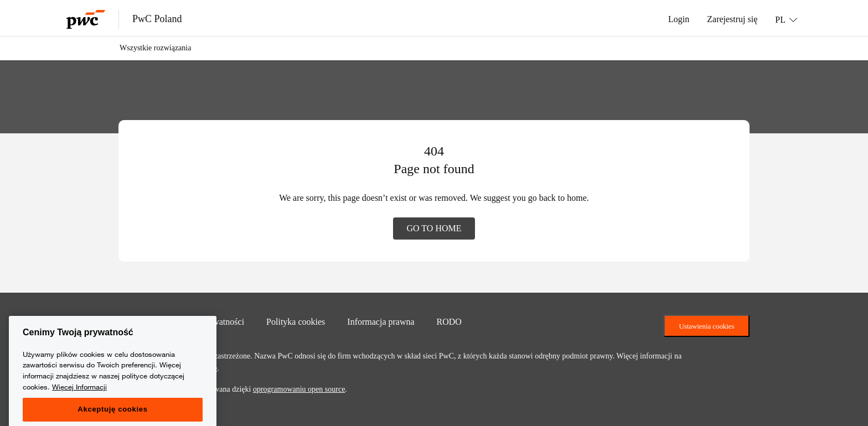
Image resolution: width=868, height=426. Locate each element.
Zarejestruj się (732, 19)
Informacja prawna (381, 321)
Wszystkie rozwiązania (155, 48)
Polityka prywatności (207, 321)
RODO (449, 321)
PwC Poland (157, 19)
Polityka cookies (296, 321)
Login (679, 19)
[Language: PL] (786, 19)
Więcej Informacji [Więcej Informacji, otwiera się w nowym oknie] (79, 406)
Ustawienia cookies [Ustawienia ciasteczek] (707, 326)
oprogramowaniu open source (299, 389)
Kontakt (133, 321)
